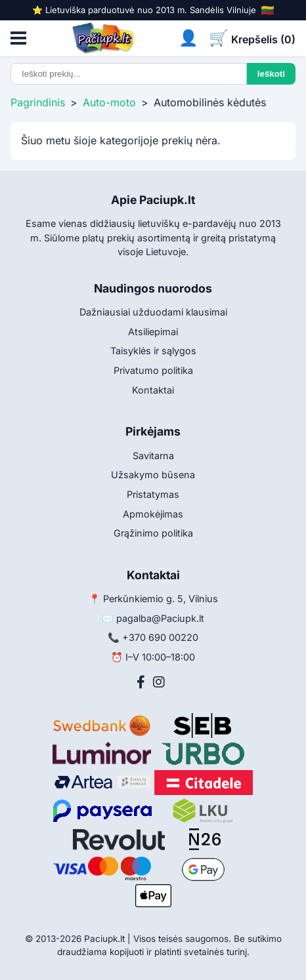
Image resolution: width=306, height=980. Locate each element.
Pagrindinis (38, 102)
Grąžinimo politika (153, 533)
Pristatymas (153, 494)
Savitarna (153, 456)
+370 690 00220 (160, 637)
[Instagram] (159, 682)
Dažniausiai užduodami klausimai (153, 312)
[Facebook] (141, 682)
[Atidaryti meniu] (18, 38)
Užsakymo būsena (153, 475)
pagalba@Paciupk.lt (160, 618)
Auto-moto (109, 102)
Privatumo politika (153, 370)
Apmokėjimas (153, 514)
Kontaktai (153, 390)
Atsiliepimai (153, 332)
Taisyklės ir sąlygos (153, 351)
